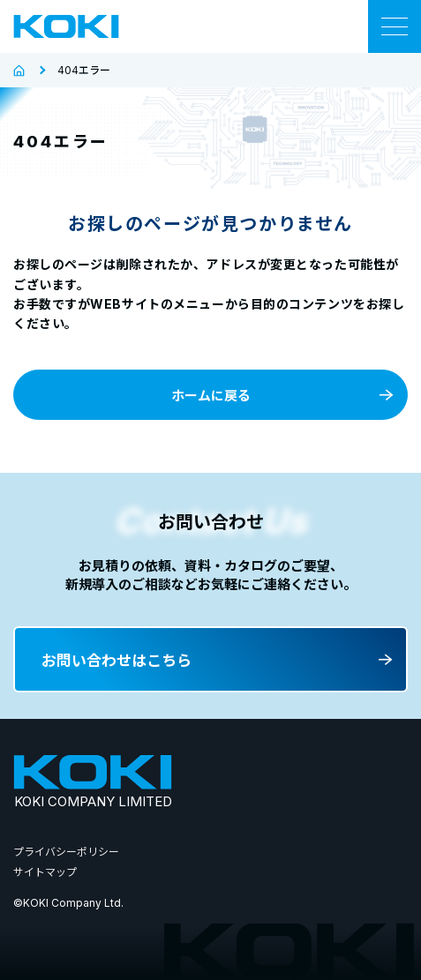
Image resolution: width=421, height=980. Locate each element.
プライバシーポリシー (66, 852)
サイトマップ (45, 872)
